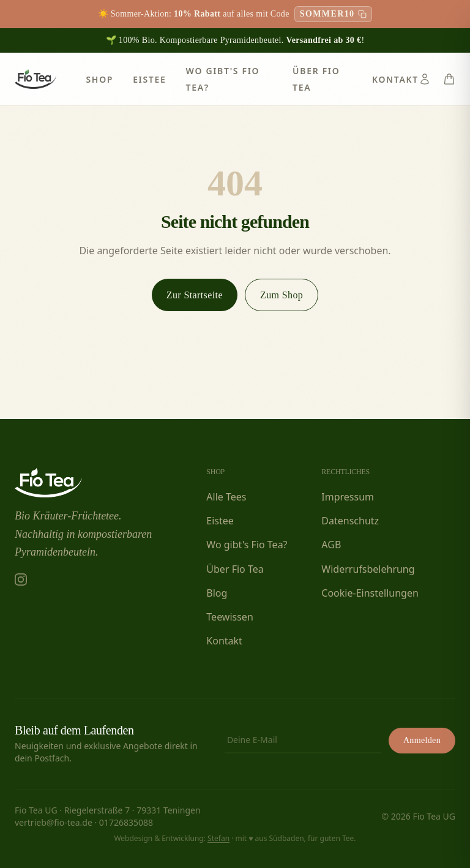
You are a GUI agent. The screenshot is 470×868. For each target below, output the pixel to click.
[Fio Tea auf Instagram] (21, 579)
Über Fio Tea (235, 569)
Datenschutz (350, 521)
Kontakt (395, 79)
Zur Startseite (195, 295)
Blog (217, 593)
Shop (99, 79)
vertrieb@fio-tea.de (54, 822)
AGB (331, 545)
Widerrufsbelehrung (368, 569)
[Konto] (425, 79)
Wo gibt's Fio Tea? (247, 545)
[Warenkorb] (449, 79)
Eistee (149, 79)
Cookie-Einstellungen (370, 593)
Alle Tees (226, 497)
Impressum (348, 497)
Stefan (218, 838)
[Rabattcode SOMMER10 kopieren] (334, 14)
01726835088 (126, 822)
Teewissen (229, 617)
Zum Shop (282, 295)
